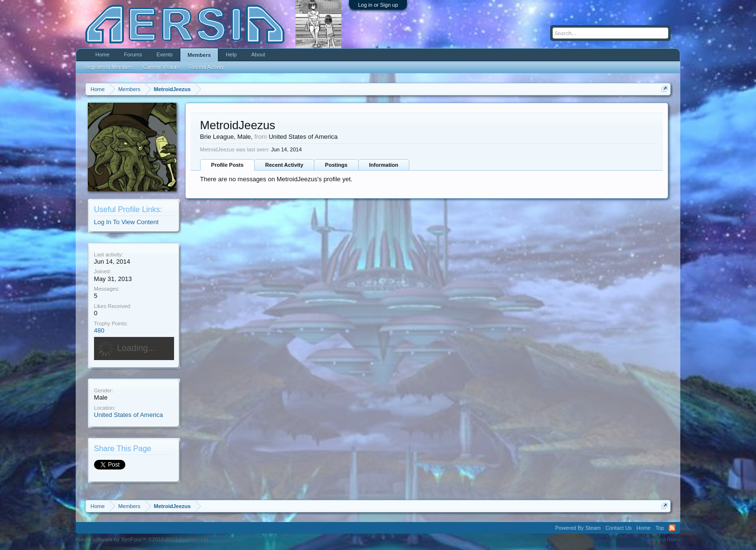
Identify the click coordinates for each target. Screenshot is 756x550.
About (258, 54)
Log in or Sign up (378, 5)
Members (199, 55)
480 (99, 330)
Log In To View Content (126, 222)
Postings (336, 165)
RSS (672, 528)
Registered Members (109, 67)
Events (164, 54)
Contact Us (619, 528)
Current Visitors (162, 67)
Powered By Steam (578, 528)
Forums (133, 54)
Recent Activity (284, 165)
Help (231, 54)
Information (384, 165)
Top (660, 528)
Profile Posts (227, 165)
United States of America (128, 415)
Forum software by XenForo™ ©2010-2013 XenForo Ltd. (143, 539)
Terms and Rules (661, 539)
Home (102, 54)
